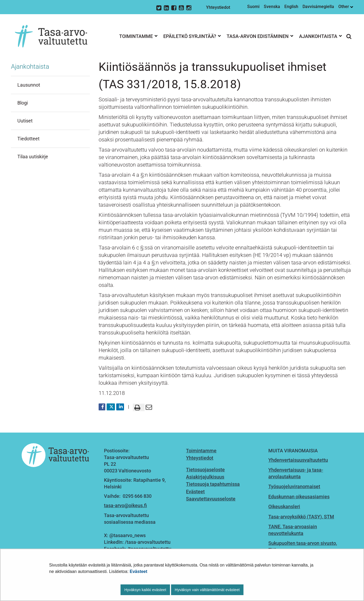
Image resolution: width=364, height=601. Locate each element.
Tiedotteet (28, 139)
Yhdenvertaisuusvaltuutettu (298, 460)
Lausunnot (29, 85)
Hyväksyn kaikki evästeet (145, 590)
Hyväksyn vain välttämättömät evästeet (207, 590)
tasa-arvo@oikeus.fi (125, 505)
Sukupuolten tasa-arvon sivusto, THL (303, 546)
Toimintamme (201, 451)
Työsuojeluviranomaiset (294, 486)
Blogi (23, 103)
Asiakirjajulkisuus (205, 477)
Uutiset (25, 121)
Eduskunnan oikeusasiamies (299, 497)
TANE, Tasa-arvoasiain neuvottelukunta (293, 530)
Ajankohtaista (30, 67)
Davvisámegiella (318, 7)
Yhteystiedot (218, 7)
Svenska (272, 7)
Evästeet (138, 571)
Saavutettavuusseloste (211, 499)
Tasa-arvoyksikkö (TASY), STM (301, 517)
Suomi (253, 7)
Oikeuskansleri (284, 506)
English (291, 7)
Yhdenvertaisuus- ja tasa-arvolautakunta (296, 473)
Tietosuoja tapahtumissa (213, 484)
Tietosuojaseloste (205, 470)
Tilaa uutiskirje (33, 157)
